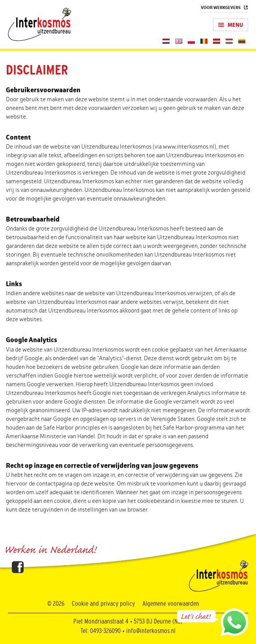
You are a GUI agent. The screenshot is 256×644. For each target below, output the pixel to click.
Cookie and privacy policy (103, 604)
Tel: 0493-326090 (101, 631)
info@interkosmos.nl (151, 631)
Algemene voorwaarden (171, 604)
